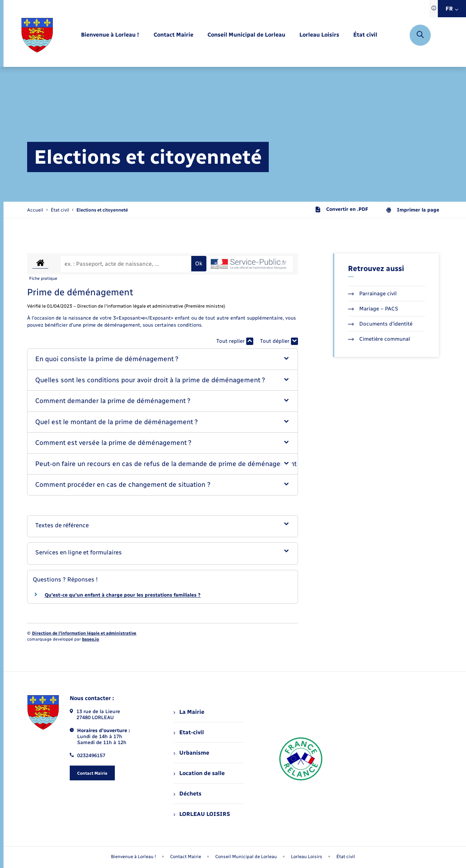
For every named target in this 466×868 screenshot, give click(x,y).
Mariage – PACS (373, 309)
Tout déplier (279, 341)
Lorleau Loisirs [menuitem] (307, 857)
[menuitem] (110, 35)
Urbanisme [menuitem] (191, 753)
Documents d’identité (380, 324)
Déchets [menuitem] (187, 794)
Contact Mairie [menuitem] (186, 857)
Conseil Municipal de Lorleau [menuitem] (246, 857)
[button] (163, 359)
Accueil (35, 210)
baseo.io (91, 639)
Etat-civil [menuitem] (189, 732)
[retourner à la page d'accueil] (37, 35)
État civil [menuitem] (346, 857)
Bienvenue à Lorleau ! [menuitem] (133, 857)
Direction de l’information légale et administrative (84, 633)
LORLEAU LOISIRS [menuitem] (202, 814)
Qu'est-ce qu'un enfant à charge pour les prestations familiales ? (123, 595)
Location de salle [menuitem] (199, 773)
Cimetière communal (379, 339)
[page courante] (102, 210)
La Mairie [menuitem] (189, 712)
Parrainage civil (372, 294)
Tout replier (235, 341)
